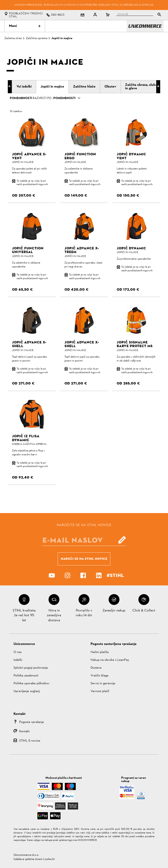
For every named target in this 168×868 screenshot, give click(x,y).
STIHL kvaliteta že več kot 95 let (24, 615)
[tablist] (134, 15)
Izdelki (18, 660)
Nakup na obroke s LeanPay (110, 660)
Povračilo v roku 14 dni (84, 613)
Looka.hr (49, 859)
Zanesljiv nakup (114, 611)
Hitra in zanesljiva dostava (54, 615)
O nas (18, 652)
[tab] (24, 87)
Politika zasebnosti (26, 676)
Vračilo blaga (99, 676)
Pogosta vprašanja (31, 722)
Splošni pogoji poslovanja (31, 668)
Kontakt (24, 731)
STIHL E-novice (30, 741)
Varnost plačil (100, 691)
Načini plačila (100, 652)
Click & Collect (144, 611)
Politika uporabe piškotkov (31, 683)
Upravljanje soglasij (27, 691)
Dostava (96, 668)
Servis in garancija (103, 683)
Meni (25, 26)
